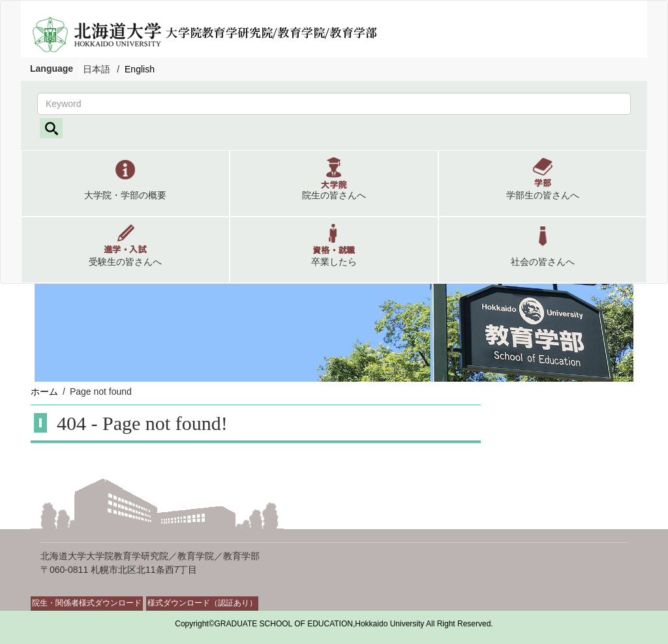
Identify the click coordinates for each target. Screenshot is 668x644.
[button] (125, 183)
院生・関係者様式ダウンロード (87, 603)
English (140, 69)
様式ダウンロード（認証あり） (202, 603)
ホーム (44, 391)
